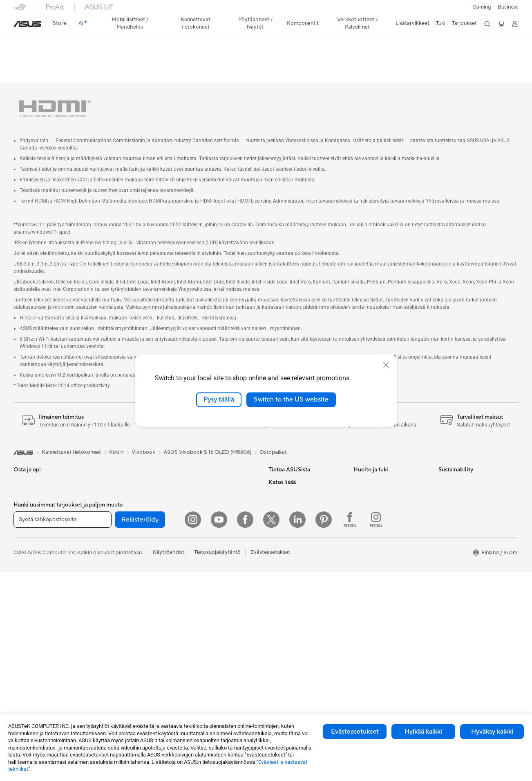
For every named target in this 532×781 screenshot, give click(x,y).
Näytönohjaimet (118, 520)
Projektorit (111, 482)
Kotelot (107, 532)
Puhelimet (26, 483)
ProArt (277, 642)
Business (508, 7)
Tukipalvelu (367, 470)
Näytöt (22, 594)
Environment (454, 482)
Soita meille (367, 495)
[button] (482, 7)
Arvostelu (220, 59)
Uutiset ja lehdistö (290, 507)
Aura (274, 691)
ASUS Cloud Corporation (299, 544)
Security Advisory (375, 544)
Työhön (22, 532)
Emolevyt (110, 507)
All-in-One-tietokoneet (41, 606)
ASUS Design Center (294, 618)
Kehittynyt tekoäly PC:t (297, 593)
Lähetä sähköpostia (377, 482)
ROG (275, 630)
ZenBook (279, 654)
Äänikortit (110, 581)
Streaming (195, 569)
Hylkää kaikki (423, 732)
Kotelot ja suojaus (204, 593)
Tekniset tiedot (180, 59)
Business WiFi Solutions (211, 507)
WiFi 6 (106, 630)
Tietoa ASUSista (288, 470)
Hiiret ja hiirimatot (204, 544)
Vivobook (143, 440)
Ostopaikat (273, 440)
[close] (386, 365)
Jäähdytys (111, 544)
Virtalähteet (113, 556)
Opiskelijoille (29, 557)
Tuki (248, 59)
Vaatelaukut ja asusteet (210, 581)
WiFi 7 (106, 618)
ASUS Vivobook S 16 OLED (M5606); (107, 43)
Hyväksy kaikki (492, 732)
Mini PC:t (109, 470)
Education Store (288, 605)
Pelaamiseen (28, 520)
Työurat (278, 482)
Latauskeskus (370, 519)
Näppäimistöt (199, 532)
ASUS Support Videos (380, 531)
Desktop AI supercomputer (215, 495)
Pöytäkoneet (29, 618)
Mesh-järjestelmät (204, 482)
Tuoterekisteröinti (375, 507)
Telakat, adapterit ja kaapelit (216, 618)
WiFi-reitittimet (201, 470)
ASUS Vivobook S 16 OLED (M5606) (207, 440)
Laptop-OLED (135, 59)
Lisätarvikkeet (30, 569)
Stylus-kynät (197, 642)
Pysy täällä (219, 399)
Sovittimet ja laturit (205, 605)
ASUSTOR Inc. (286, 519)
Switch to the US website (291, 399)
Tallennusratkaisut (120, 593)
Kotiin (21, 508)
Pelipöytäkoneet (33, 631)
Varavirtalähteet (202, 630)
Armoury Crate (287, 679)
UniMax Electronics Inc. (297, 556)
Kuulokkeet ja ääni (204, 556)
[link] (27, 24)
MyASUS (364, 556)
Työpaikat (280, 531)
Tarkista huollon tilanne (381, 568)
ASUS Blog (282, 667)
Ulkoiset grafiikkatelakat (127, 569)
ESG (274, 495)
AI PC (275, 581)
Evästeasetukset (355, 732)
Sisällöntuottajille (34, 544)
